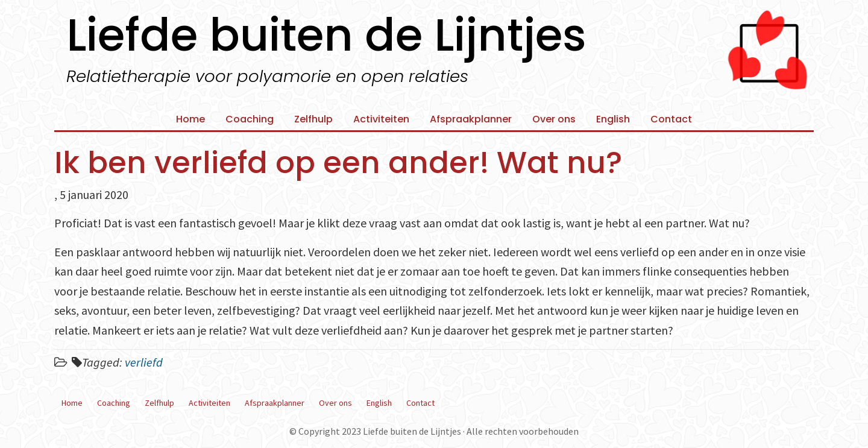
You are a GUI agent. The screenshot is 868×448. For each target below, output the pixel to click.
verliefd (144, 362)
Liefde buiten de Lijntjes (326, 35)
